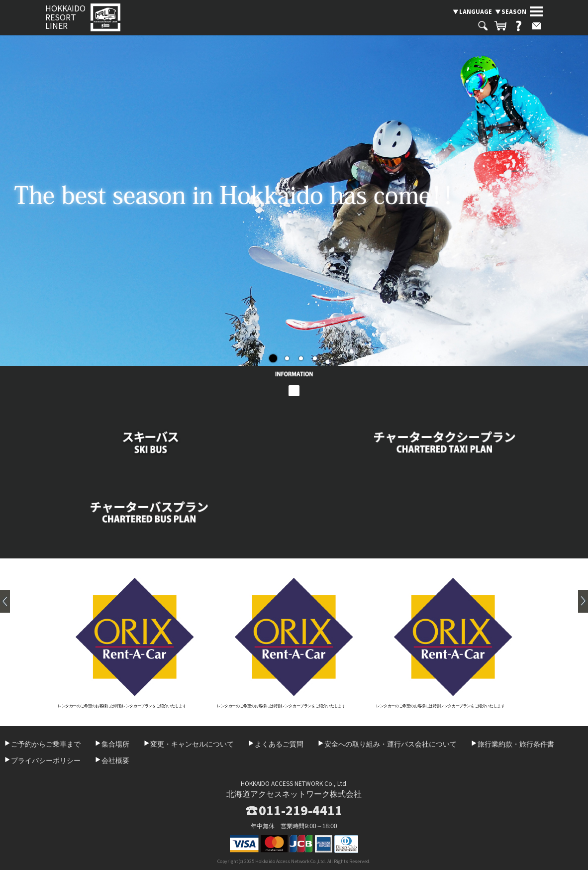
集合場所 (115, 744)
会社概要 (115, 761)
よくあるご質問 (279, 744)
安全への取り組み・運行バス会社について (391, 744)
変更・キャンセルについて (192, 744)
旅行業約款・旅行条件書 (516, 744)
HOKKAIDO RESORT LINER (65, 17)
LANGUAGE (476, 11)
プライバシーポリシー (46, 761)
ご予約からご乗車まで (46, 744)
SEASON (514, 11)
